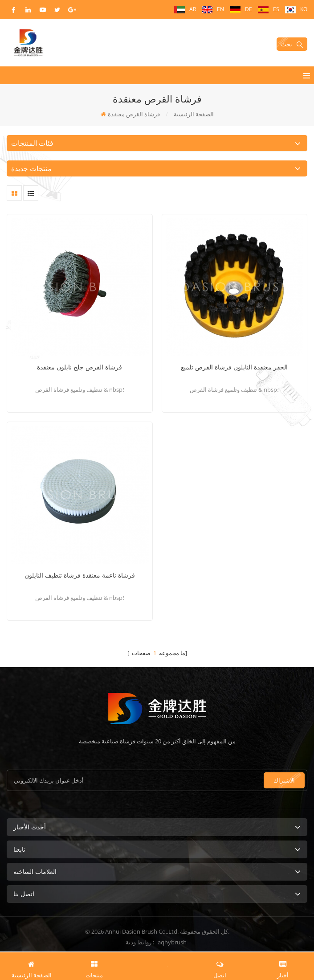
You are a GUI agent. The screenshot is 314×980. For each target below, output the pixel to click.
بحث (292, 44)
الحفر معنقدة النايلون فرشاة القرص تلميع (234, 367)
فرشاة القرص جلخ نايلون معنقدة (80, 367)
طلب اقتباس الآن (157, 965)
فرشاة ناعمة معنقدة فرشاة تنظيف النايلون (80, 575)
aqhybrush (172, 942)
